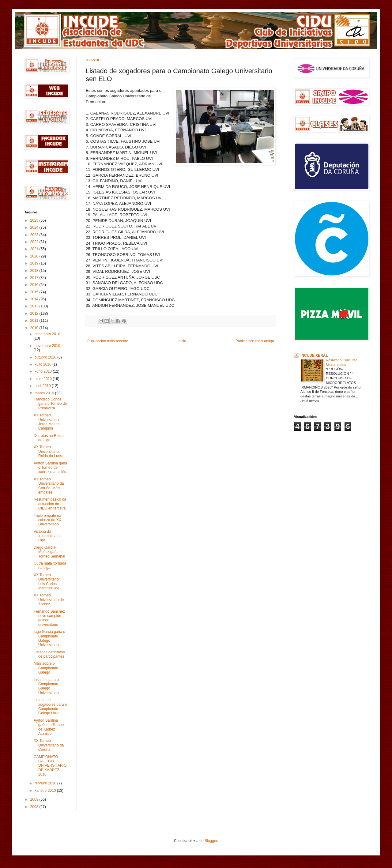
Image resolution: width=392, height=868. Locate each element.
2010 (35, 328)
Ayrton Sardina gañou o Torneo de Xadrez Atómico (49, 727)
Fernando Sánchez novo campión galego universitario (49, 618)
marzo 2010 (45, 393)
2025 (35, 220)
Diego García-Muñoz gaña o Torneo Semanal (49, 552)
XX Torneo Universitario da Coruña (49, 745)
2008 (35, 807)
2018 (35, 271)
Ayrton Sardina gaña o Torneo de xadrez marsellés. (50, 468)
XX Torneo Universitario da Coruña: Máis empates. (49, 486)
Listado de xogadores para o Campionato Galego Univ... (50, 706)
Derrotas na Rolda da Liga (49, 438)
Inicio (182, 341)
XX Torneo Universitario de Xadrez (49, 600)
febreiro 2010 (46, 783)
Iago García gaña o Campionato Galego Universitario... (49, 638)
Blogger (211, 841)
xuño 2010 (44, 371)
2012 (35, 314)
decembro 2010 (47, 334)
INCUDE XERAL (314, 355)
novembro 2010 (47, 346)
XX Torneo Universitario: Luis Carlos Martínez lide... (48, 582)
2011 (35, 321)
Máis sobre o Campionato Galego (46, 668)
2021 (35, 249)
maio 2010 (44, 379)
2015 (35, 292)
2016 (35, 285)
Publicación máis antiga (255, 341)
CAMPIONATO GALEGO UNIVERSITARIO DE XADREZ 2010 (50, 766)
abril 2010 (43, 386)
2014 (35, 299)
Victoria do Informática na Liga (48, 536)
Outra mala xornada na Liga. (50, 566)
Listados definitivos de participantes (49, 654)
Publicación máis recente (108, 341)
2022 (35, 242)
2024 (35, 227)
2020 (35, 256)
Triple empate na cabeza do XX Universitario (47, 520)
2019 (35, 263)
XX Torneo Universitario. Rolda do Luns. (48, 451)
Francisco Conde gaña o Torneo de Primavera (50, 404)
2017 (35, 278)
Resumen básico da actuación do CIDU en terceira (50, 504)
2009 (35, 799)
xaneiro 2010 (46, 791)
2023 (35, 235)
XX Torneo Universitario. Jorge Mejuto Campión (47, 422)
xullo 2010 (43, 364)
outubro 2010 (46, 357)
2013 (35, 306)
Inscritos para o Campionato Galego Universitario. (47, 686)
